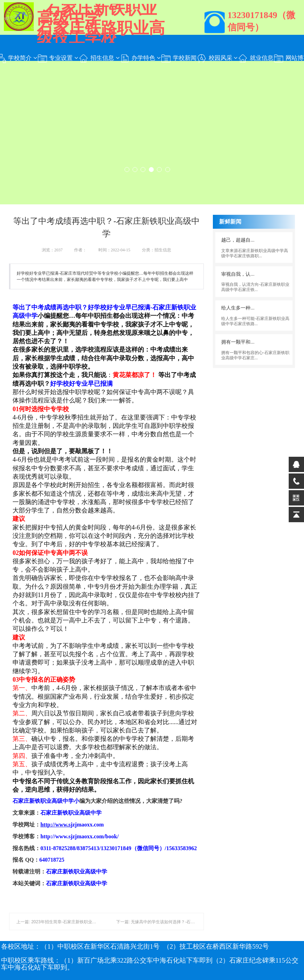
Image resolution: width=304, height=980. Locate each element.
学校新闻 (179, 58)
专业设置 (58, 58)
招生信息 (99, 58)
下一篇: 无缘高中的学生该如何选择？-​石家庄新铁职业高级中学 (174, 922)
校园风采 (217, 58)
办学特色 (140, 58)
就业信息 (255, 58)
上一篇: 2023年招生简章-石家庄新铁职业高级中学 (62, 922)
